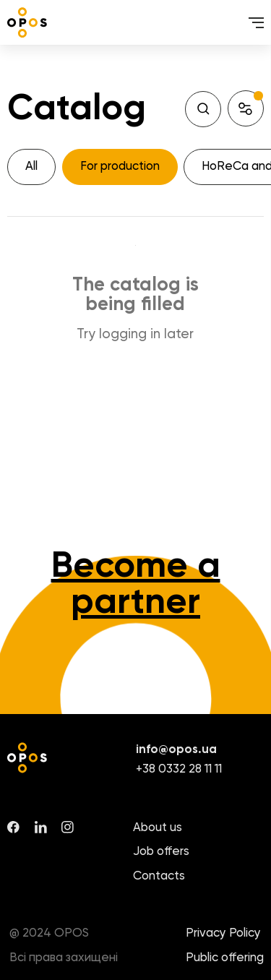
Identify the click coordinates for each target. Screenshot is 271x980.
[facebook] (13, 827)
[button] (246, 108)
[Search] (203, 109)
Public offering (225, 958)
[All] (31, 167)
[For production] (120, 167)
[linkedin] (41, 827)
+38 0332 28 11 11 (179, 769)
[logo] (27, 23)
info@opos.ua (176, 750)
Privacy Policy (223, 933)
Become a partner (136, 585)
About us (158, 828)
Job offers (161, 852)
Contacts (159, 876)
